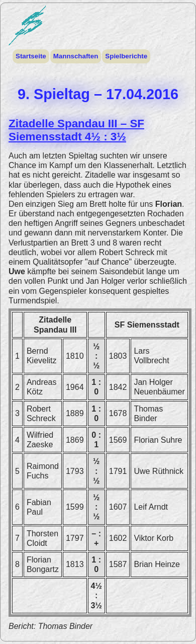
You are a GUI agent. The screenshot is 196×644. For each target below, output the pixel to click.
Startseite (31, 56)
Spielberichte (126, 56)
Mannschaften (76, 56)
